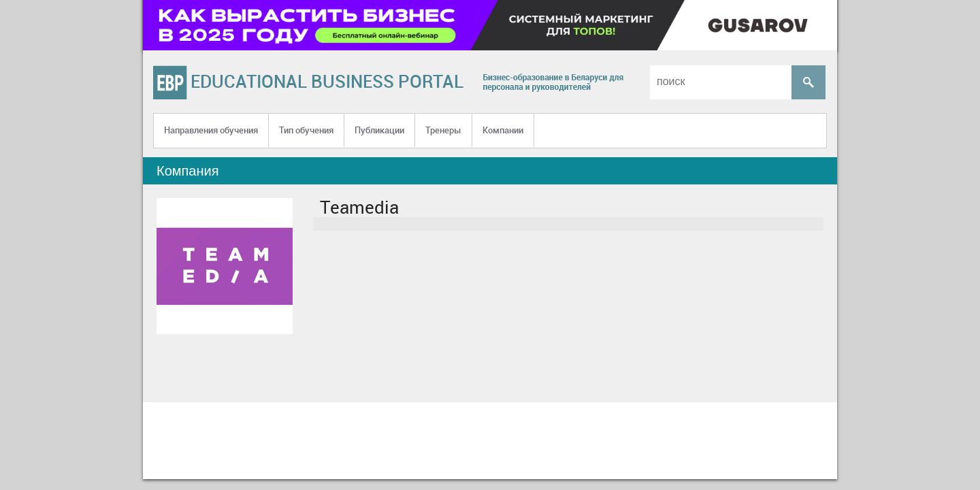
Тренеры (443, 130)
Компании (503, 130)
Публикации (379, 130)
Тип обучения (306, 130)
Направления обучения (211, 130)
